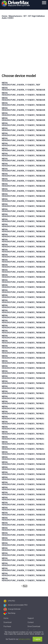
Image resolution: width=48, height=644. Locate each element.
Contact (31, 622)
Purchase (7, 626)
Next (25, 586)
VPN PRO (9, 601)
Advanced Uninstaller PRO (16, 605)
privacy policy (25, 639)
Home (6, 618)
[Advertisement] (24, 47)
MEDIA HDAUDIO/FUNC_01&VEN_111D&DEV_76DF (21, 84)
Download (7, 622)
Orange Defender (12, 609)
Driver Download (34, 626)
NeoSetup (9, 613)
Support (31, 618)
